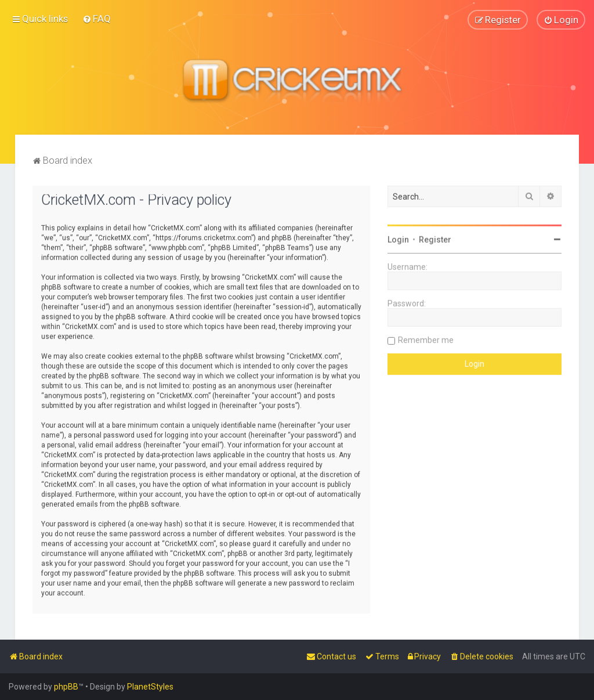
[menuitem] (97, 19)
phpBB (66, 687)
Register (435, 239)
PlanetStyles (150, 687)
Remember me (426, 340)
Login (398, 239)
